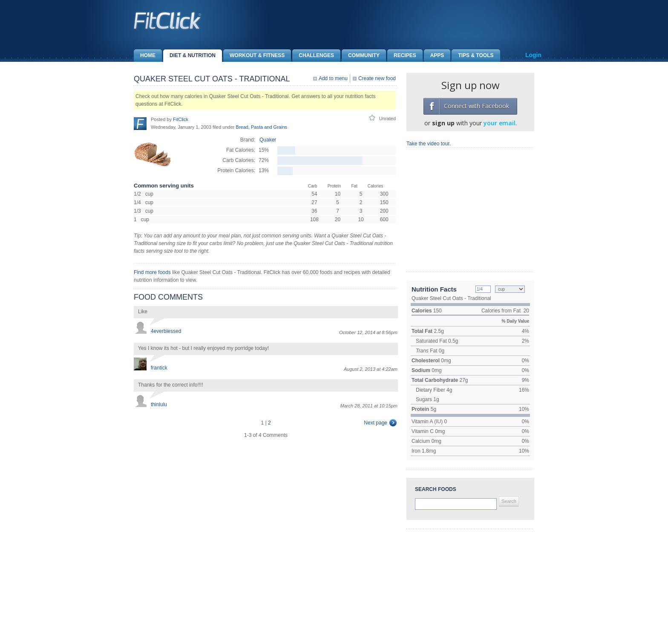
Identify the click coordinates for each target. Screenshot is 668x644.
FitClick (181, 119)
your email (500, 123)
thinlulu (159, 404)
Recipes (402, 56)
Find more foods (152, 272)
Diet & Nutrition (189, 56)
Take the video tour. (429, 144)
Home (145, 56)
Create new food (377, 78)
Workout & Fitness (254, 56)
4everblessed (166, 331)
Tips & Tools (472, 56)
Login (533, 55)
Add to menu (333, 78)
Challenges (313, 56)
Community (361, 56)
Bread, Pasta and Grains (262, 127)
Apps (434, 56)
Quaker (268, 140)
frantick (159, 368)
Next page (376, 423)
